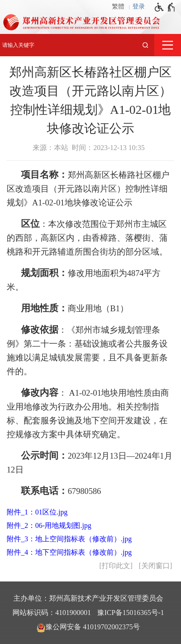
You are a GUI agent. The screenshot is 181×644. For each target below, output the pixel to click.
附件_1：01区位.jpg (37, 512)
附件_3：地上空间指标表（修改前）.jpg (69, 539)
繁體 (118, 6)
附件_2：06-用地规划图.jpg (49, 525)
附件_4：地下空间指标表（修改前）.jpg (69, 552)
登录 (139, 6)
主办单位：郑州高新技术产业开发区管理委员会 (88, 598)
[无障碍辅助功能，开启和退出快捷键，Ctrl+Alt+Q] (165, 7)
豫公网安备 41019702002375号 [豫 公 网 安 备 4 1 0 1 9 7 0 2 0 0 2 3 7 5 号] (88, 627)
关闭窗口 (156, 566)
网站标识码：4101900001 (52, 613)
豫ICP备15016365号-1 (131, 613)
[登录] (141, 7)
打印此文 (116, 566)
